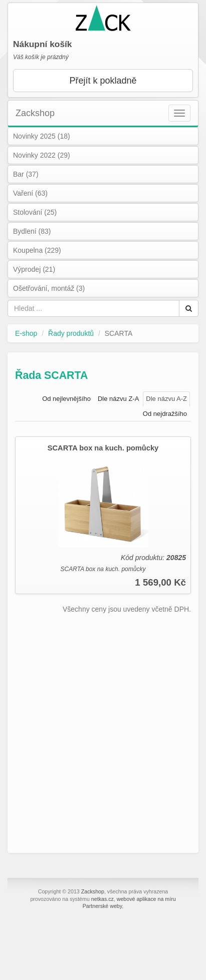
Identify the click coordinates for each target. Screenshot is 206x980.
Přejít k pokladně (103, 81)
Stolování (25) (35, 212)
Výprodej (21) (34, 269)
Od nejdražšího (165, 414)
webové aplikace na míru (146, 899)
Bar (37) (26, 174)
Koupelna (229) (37, 250)
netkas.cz (102, 899)
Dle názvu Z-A (118, 399)
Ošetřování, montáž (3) (49, 288)
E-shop (26, 333)
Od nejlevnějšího (66, 399)
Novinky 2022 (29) (42, 155)
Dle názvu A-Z (166, 399)
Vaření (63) (30, 193)
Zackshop (35, 113)
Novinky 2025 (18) (42, 136)
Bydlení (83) (32, 231)
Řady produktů (71, 333)
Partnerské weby (102, 906)
